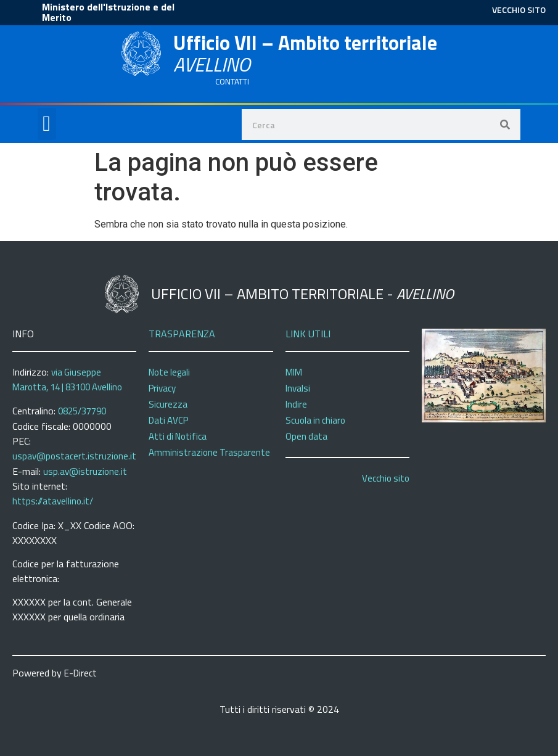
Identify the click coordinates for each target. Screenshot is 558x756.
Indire (296, 404)
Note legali (169, 372)
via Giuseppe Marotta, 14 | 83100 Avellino (67, 380)
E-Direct (80, 673)
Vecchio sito (386, 478)
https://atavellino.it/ (53, 501)
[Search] (505, 125)
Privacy (162, 388)
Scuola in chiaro (315, 420)
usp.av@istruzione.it (85, 471)
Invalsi (298, 388)
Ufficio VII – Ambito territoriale (305, 53)
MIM (294, 372)
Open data (306, 436)
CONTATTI (232, 81)
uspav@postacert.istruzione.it (74, 456)
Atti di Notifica (178, 436)
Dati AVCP (168, 420)
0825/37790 (82, 411)
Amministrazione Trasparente (209, 452)
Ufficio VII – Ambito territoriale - (302, 294)
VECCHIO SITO (519, 10)
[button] (47, 124)
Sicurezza (168, 404)
